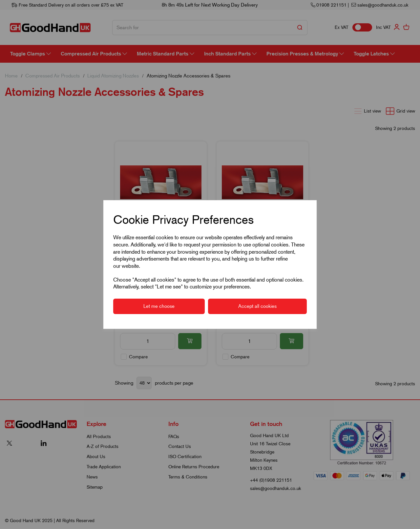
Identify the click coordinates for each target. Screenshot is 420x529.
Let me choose (159, 306)
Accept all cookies (257, 306)
